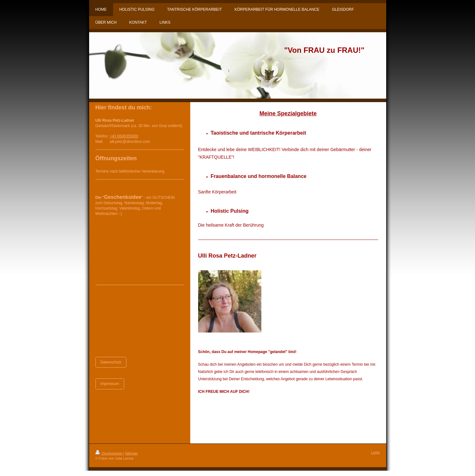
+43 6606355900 (124, 136)
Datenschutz (111, 362)
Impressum (110, 384)
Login (376, 452)
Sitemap (131, 453)
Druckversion (109, 453)
